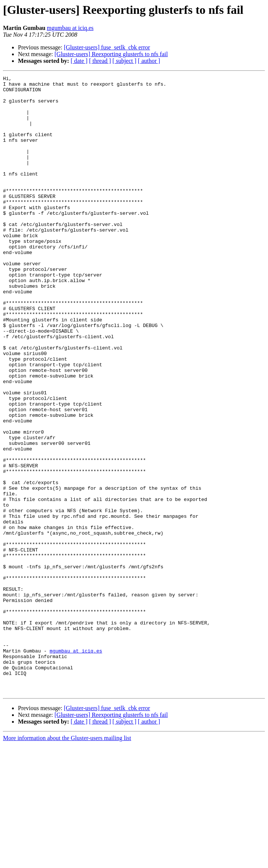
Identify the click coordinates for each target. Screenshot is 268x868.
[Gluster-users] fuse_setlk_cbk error (107, 47)
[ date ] (79, 61)
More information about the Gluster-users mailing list (67, 861)
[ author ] (149, 61)
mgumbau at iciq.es (70, 28)
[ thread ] (100, 61)
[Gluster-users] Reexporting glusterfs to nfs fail (111, 54)
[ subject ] (124, 61)
